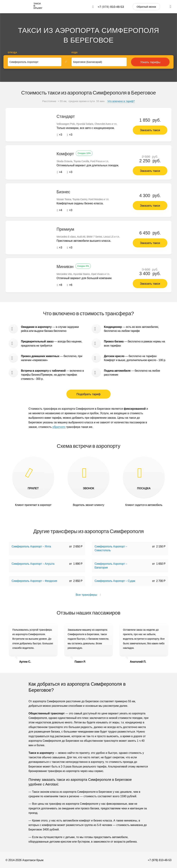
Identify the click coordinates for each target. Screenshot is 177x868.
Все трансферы (88, 595)
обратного (59, 427)
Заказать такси (150, 130)
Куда (75, 53)
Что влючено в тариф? (121, 101)
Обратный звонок (146, 7)
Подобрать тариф (89, 394)
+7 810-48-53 (111, 7)
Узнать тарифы (150, 62)
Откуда (12, 53)
